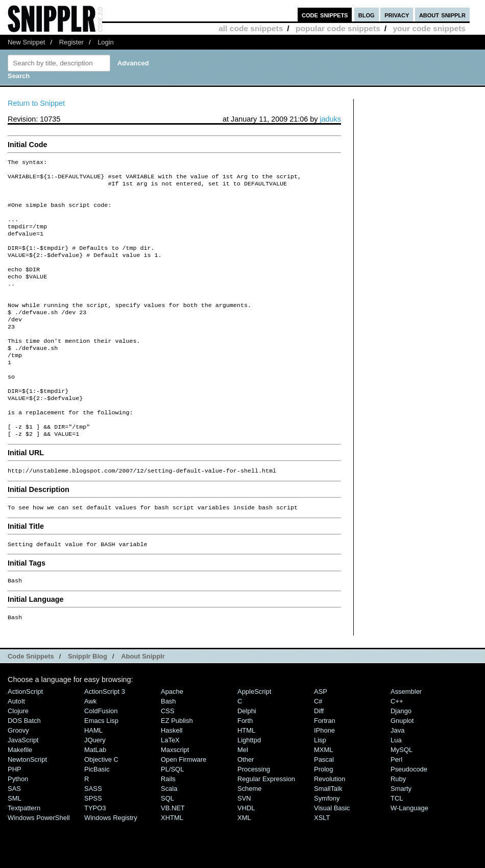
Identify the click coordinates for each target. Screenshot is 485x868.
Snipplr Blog (88, 701)
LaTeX (170, 785)
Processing (254, 814)
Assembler (406, 736)
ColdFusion (101, 756)
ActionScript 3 (105, 736)
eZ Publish (177, 766)
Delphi (247, 756)
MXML (323, 795)
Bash (168, 746)
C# (318, 746)
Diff (319, 756)
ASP (321, 736)
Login (106, 42)
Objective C (101, 804)
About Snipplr (143, 701)
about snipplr (442, 15)
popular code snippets (338, 28)
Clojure (18, 756)
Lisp (320, 785)
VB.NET (173, 853)
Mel (243, 795)
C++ (397, 746)
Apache (172, 736)
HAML (93, 775)
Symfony (327, 843)
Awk (90, 746)
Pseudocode (409, 814)
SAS (14, 834)
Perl (396, 804)
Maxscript (175, 795)
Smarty (401, 834)
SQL (167, 843)
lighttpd (249, 785)
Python (18, 824)
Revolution (330, 824)
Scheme (250, 834)
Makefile (20, 795)
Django (401, 756)
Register (71, 42)
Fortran (325, 766)
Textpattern (24, 853)
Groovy (18, 775)
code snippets (325, 15)
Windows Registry (111, 863)
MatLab (95, 795)
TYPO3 (95, 853)
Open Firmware (184, 804)
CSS (168, 756)
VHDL (246, 853)
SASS (93, 834)
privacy (397, 15)
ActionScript (25, 736)
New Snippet (26, 42)
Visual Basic (332, 853)
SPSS (93, 843)
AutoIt (16, 746)
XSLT (322, 863)
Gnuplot (402, 766)
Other (246, 804)
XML (244, 863)
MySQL (402, 795)
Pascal (324, 804)
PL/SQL (172, 814)
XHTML (172, 863)
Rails (168, 824)
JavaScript (23, 785)
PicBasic (97, 814)
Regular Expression (266, 824)
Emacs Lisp (101, 766)
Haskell (172, 775)
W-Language (409, 853)
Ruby (398, 824)
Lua (396, 785)
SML (15, 843)
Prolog (323, 814)
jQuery (95, 785)
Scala (169, 834)
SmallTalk (328, 834)
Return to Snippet (36, 103)
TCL (397, 843)
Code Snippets (31, 701)
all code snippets (251, 28)
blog (367, 15)
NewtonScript (27, 804)
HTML (246, 775)
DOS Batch (24, 766)
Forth (245, 766)
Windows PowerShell (39, 863)
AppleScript (254, 736)
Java (397, 775)
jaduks (330, 119)
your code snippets (429, 28)
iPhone (324, 775)
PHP (15, 814)
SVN (244, 843)
